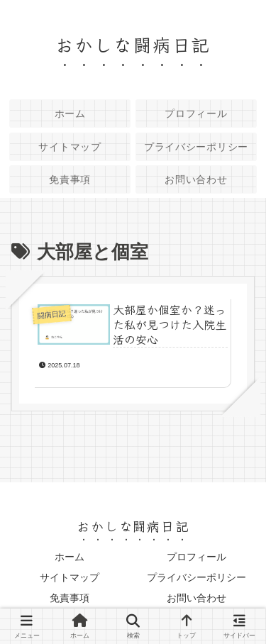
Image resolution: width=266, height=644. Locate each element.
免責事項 (70, 598)
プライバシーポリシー (196, 577)
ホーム (70, 557)
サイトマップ (70, 577)
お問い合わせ (196, 598)
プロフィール (196, 557)
